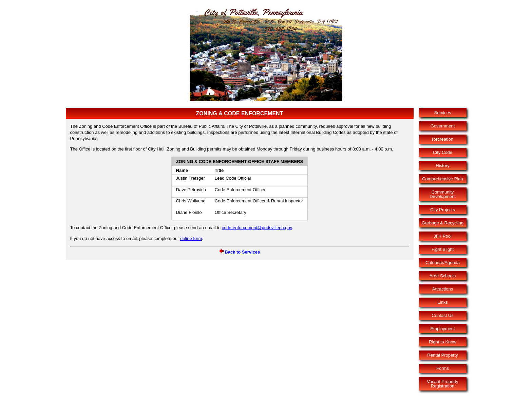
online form (191, 238)
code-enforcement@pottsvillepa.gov (257, 228)
